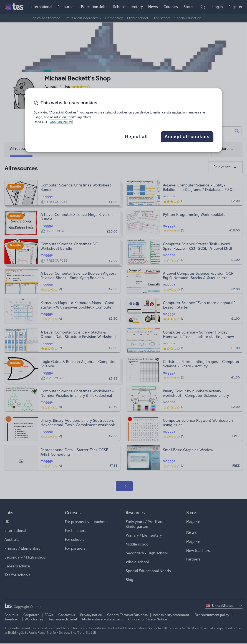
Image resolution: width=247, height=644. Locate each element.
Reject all (136, 137)
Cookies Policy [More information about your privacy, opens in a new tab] (61, 122)
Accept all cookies (187, 137)
